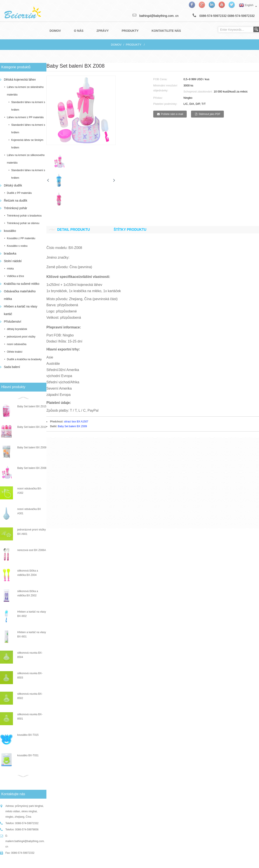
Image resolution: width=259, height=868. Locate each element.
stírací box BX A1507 (76, 422)
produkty (134, 44)
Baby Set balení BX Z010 (32, 427)
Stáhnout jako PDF (209, 114)
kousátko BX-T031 (28, 755)
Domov (116, 44)
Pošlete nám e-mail (172, 114)
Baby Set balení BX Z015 (32, 406)
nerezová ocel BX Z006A (32, 550)
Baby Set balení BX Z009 (32, 448)
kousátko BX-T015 (28, 735)
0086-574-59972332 (241, 16)
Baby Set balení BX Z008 (32, 468)
